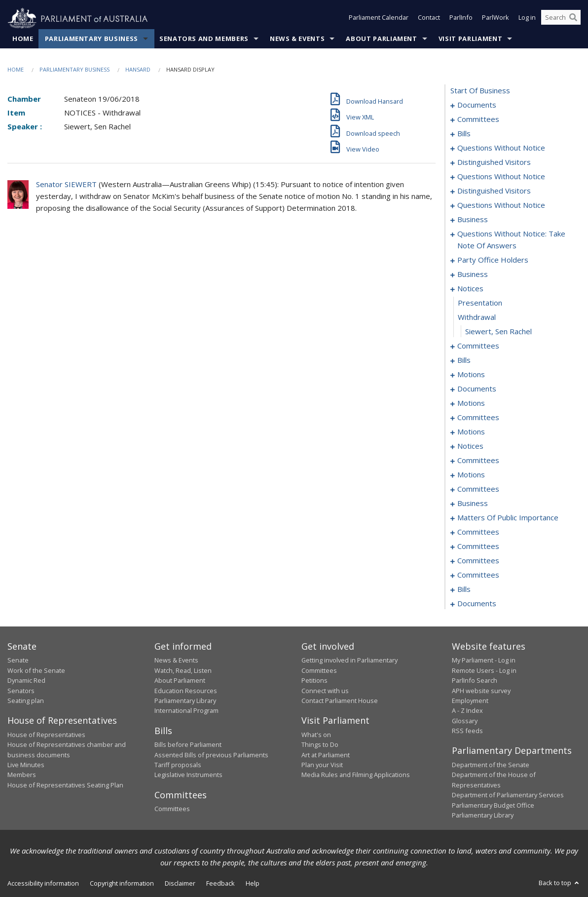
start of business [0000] (480, 91)
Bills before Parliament (188, 745)
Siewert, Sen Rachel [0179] (498, 332)
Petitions (314, 681)
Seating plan (26, 701)
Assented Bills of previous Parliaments (211, 755)
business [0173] (473, 274)
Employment (470, 701)
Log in (527, 19)
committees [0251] (478, 461)
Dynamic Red (26, 681)
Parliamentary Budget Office (493, 805)
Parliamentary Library (185, 701)
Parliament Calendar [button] (379, 19)
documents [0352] (477, 604)
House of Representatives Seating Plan (65, 785)
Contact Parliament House (340, 701)
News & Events (297, 39)
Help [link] (253, 884)
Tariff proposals (178, 765)
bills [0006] (464, 134)
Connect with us (325, 691)
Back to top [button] (560, 883)
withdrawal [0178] (477, 317)
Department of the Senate (491, 765)
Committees (172, 809)
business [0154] (473, 220)
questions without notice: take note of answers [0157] (511, 240)
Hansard (138, 70)
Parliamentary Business (92, 39)
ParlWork (496, 19)
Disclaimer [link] (180, 884)
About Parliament (381, 39)
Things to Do (320, 745)
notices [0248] (470, 446)
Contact (429, 19)
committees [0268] (478, 489)
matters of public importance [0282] (508, 518)
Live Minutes (26, 765)
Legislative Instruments (188, 775)
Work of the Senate (36, 670)
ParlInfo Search (475, 681)
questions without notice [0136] (501, 148)
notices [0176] (470, 289)
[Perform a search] (573, 19)
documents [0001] (477, 105)
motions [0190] (471, 375)
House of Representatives (46, 735)
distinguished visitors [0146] (494, 191)
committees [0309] (478, 561)
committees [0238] (478, 418)
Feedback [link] (220, 884)
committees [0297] (478, 546)
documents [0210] (477, 389)
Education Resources (186, 691)
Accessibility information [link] (43, 884)
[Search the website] (561, 19)
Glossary (465, 721)
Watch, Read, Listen (183, 670)
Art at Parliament (326, 755)
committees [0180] (478, 346)
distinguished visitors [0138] (494, 162)
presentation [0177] (480, 303)
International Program (186, 711)
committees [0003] (478, 119)
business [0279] (473, 504)
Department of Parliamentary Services (508, 795)
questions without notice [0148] (501, 205)
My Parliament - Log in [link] (484, 661)
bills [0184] (464, 360)
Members (22, 775)
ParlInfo (461, 19)
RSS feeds (467, 731)
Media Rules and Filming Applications (356, 775)
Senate (18, 661)
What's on (316, 735)
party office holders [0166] (493, 260)
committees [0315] (478, 575)
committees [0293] (478, 532)
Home (23, 39)
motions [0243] (471, 432)
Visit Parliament (470, 39)
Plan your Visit (322, 765)
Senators (21, 691)
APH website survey (481, 691)
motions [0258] (471, 475)
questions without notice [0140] (501, 177)
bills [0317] (464, 589)
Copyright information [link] (122, 884)
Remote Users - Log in (484, 670)
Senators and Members (204, 39)
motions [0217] (471, 403)
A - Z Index (467, 711)
